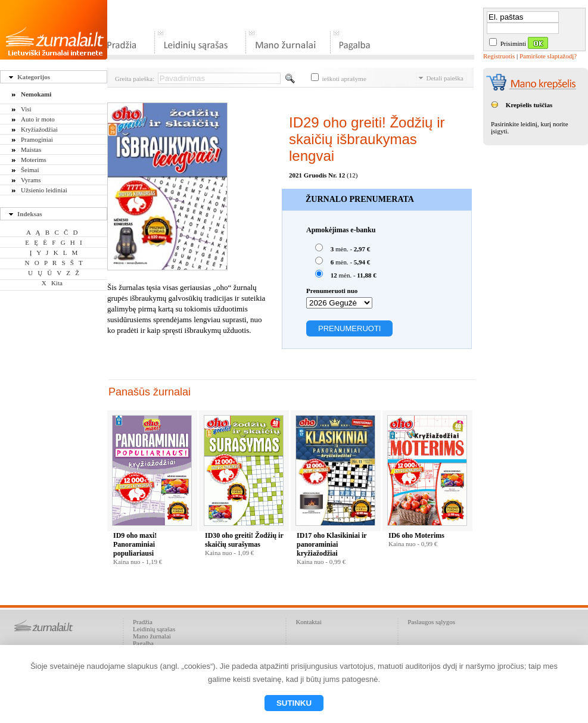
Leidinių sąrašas (154, 629)
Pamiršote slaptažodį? (548, 56)
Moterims (34, 160)
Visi (26, 109)
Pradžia (143, 622)
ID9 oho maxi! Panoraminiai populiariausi (135, 544)
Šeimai (30, 170)
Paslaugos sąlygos (431, 622)
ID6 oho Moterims (416, 535)
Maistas (31, 149)
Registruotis (499, 56)
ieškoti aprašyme (339, 79)
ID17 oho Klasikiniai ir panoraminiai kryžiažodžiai (332, 544)
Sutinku (294, 703)
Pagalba (143, 643)
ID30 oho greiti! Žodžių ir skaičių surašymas (244, 540)
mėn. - (343, 248)
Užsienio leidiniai (44, 190)
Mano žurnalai (152, 636)
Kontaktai (308, 622)
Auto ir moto (38, 119)
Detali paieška (441, 78)
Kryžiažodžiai (39, 129)
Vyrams (31, 180)
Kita (57, 283)
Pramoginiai (37, 139)
